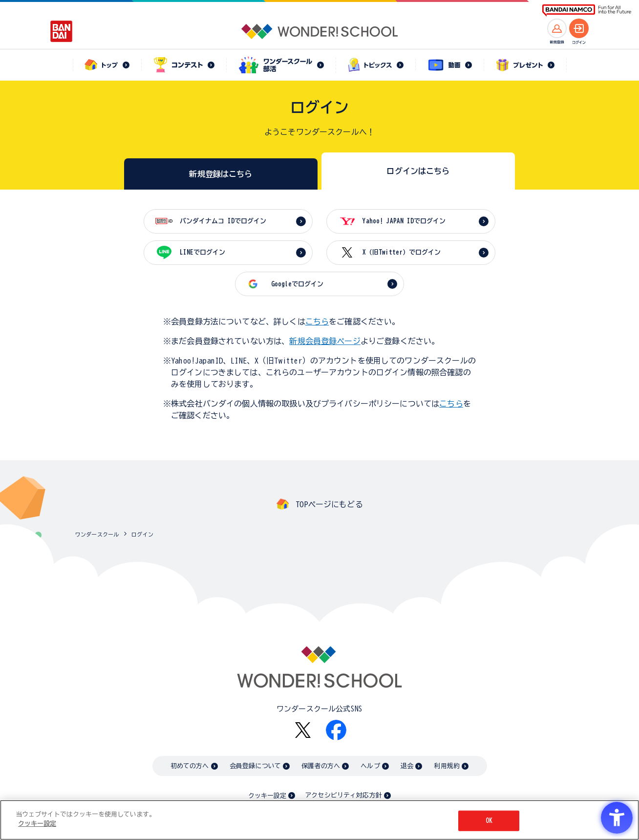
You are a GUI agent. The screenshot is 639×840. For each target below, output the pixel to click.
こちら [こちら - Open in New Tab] (451, 404)
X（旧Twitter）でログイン (402, 252)
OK (489, 821)
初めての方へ (190, 766)
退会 (407, 766)
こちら (317, 322)
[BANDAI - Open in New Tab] (62, 31)
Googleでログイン (297, 284)
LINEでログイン (202, 252)
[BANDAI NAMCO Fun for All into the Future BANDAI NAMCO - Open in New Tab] (587, 11)
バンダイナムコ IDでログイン (223, 221)
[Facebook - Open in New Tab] (336, 730)
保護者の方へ (321, 766)
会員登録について (255, 766)
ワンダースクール (97, 534)
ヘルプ (370, 766)
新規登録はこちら (221, 174)
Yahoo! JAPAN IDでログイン (404, 221)
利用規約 (447, 766)
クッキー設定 (267, 796)
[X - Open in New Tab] (303, 730)
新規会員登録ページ (325, 341)
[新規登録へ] (557, 28)
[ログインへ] (579, 28)
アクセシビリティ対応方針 (343, 795)
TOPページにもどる (329, 504)
